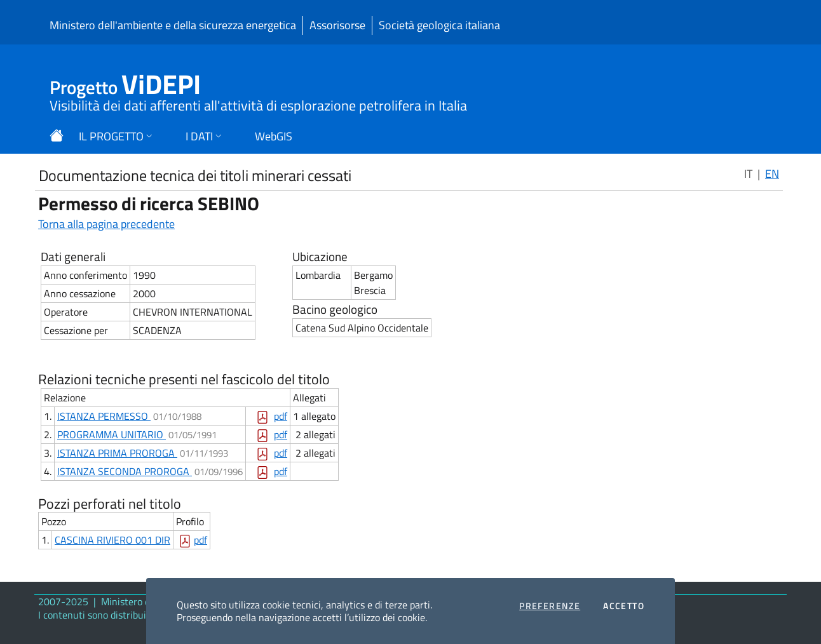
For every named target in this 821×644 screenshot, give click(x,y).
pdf (281, 416)
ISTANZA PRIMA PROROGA (117, 453)
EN (772, 174)
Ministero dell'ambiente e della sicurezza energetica (173, 25)
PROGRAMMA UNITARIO (112, 434)
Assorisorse (337, 25)
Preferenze (550, 606)
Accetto (624, 606)
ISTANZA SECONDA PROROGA (125, 471)
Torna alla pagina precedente (106, 224)
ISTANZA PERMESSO (104, 416)
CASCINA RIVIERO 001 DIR (112, 540)
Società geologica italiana (439, 25)
